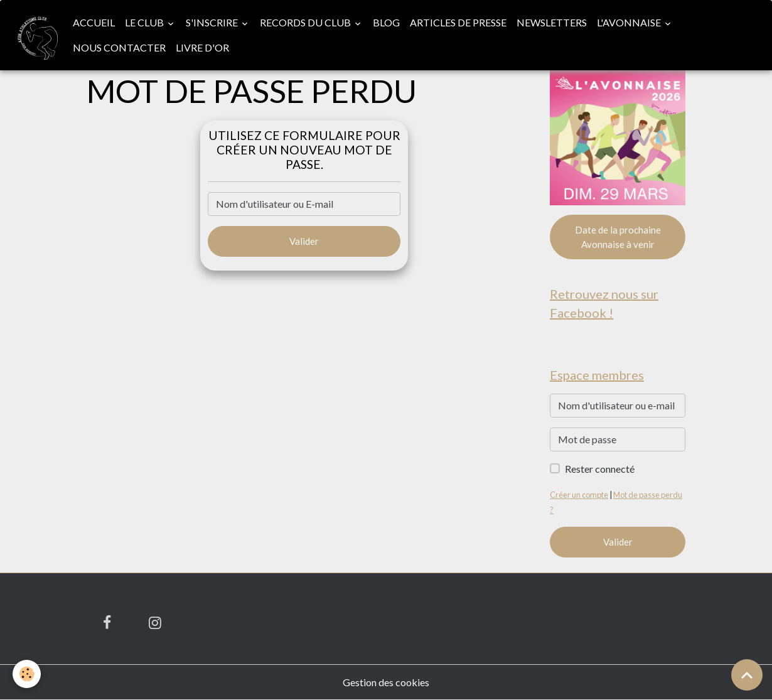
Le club (145, 22)
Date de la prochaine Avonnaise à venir (618, 237)
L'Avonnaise (630, 22)
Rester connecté (600, 469)
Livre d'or (202, 47)
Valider (304, 241)
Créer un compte (579, 495)
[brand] (34, 35)
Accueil (94, 22)
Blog (386, 22)
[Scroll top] (747, 675)
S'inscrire (213, 22)
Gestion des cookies (386, 682)
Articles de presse (458, 22)
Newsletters (552, 22)
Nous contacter (119, 47)
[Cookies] (27, 674)
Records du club (306, 22)
